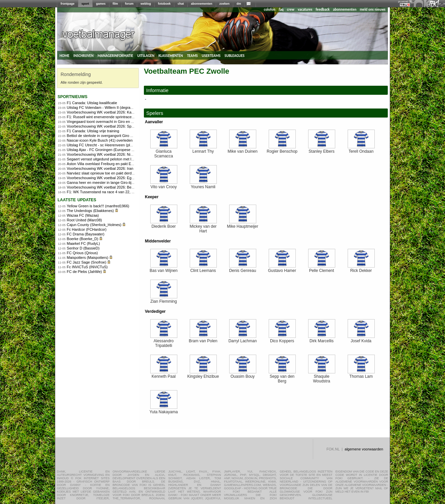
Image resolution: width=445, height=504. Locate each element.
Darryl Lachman (243, 339)
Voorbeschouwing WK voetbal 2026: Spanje (103, 126)
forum (129, 4)
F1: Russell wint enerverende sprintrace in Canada (108, 117)
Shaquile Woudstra (322, 377)
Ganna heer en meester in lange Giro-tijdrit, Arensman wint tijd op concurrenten (131, 183)
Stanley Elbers (322, 150)
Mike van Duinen (242, 150)
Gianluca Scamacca (164, 152)
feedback (323, 10)
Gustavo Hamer (282, 269)
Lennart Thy (203, 150)
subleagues (235, 55)
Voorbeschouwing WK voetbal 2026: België (102, 187)
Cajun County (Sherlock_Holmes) (94, 225)
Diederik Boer (164, 225)
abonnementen (202, 4)
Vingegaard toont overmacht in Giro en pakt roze (107, 122)
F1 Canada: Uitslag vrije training (93, 131)
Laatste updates (77, 199)
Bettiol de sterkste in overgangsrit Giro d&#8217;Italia (110, 136)
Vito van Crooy (164, 185)
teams (192, 55)
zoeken (225, 4)
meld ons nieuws (373, 10)
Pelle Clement (322, 269)
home (64, 55)
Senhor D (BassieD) (83, 248)
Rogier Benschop (282, 150)
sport (85, 4)
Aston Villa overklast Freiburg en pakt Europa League (110, 164)
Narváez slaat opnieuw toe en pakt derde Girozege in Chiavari (118, 173)
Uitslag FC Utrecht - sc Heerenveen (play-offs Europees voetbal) (119, 145)
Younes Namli (203, 185)
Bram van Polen (203, 339)
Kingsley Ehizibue (203, 375)
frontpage (68, 4)
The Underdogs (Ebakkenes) (91, 211)
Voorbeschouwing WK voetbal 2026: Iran (100, 168)
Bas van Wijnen (163, 269)
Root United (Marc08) (84, 220)
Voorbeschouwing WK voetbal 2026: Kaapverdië (106, 112)
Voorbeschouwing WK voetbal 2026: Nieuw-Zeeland (109, 154)
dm (239, 4)
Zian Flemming (164, 300)
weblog (146, 4)
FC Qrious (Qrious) (82, 253)
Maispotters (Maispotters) (88, 258)
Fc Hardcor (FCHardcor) (87, 229)
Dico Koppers (282, 339)
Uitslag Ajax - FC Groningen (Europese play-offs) (107, 150)
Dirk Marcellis (322, 339)
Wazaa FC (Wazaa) (83, 215)
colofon (270, 10)
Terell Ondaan (361, 150)
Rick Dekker (361, 269)
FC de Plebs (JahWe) (84, 272)
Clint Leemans (203, 269)
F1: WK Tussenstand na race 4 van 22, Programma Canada (116, 192)
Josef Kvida (361, 339)
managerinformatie (115, 55)
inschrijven (83, 55)
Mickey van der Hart (203, 227)
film (115, 4)
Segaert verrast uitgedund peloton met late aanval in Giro (114, 159)
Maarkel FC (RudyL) (83, 243)
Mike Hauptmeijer (242, 225)
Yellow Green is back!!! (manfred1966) (98, 206)
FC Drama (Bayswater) (86, 234)
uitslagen (146, 55)
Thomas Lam (361, 375)
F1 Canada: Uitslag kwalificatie (92, 103)
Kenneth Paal (164, 375)
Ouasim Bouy (243, 375)
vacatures (305, 10)
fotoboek (164, 4)
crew (291, 10)
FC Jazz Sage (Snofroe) (87, 262)
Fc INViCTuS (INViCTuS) (87, 267)
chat (181, 4)
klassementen (170, 55)
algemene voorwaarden (364, 449)
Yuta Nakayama (164, 410)
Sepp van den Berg (282, 377)
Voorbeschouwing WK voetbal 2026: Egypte (103, 178)
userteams (211, 55)
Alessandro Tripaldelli (164, 341)
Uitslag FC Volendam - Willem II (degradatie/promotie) (111, 107)
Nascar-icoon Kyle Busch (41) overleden (100, 140)
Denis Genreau (243, 269)
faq (281, 10)
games (101, 4)
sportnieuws (72, 96)
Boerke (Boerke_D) (83, 239)
